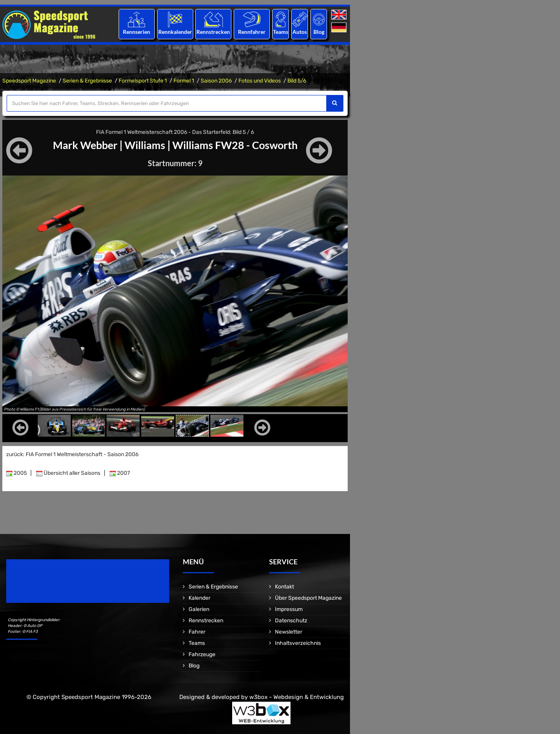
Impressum (289, 609)
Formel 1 (184, 81)
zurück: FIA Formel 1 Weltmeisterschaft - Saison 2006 (72, 454)
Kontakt (284, 587)
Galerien (199, 609)
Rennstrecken (213, 32)
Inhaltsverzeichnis (298, 643)
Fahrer (197, 632)
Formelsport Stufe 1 (143, 81)
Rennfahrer (252, 32)
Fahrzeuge (202, 654)
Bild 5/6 (297, 81)
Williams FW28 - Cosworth (237, 145)
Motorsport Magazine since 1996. (51, 586)
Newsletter (289, 632)
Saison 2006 (216, 81)
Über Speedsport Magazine (308, 598)
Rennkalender (175, 32)
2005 (17, 473)
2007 (120, 473)
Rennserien (136, 32)
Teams (281, 32)
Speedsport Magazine (29, 81)
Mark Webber (81, 145)
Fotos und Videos (260, 81)
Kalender (199, 598)
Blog (319, 32)
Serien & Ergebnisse (87, 81)
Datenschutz (291, 621)
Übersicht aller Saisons (68, 473)
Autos (300, 32)
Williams (143, 145)
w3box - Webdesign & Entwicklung (297, 697)
